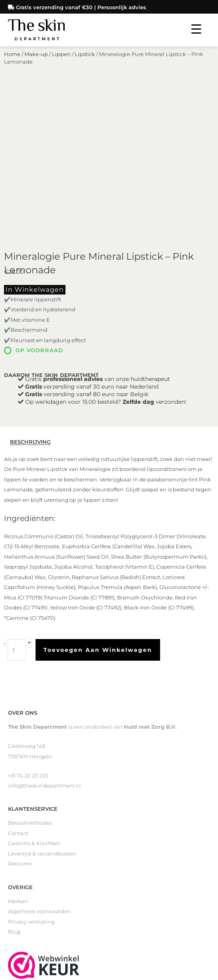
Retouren (20, 720)
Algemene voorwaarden (40, 767)
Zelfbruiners (24, 877)
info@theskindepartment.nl (45, 642)
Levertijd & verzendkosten (42, 710)
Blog (14, 788)
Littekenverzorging (33, 887)
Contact (18, 689)
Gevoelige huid (28, 907)
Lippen (61, 62)
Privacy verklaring (31, 778)
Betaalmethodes (30, 679)
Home (12, 62)
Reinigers (20, 867)
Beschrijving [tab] (30, 298)
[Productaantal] (17, 506)
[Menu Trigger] (196, 29)
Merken (18, 757)
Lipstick (85, 62)
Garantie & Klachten (34, 699)
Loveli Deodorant (30, 897)
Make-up (36, 62)
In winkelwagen (35, 145)
